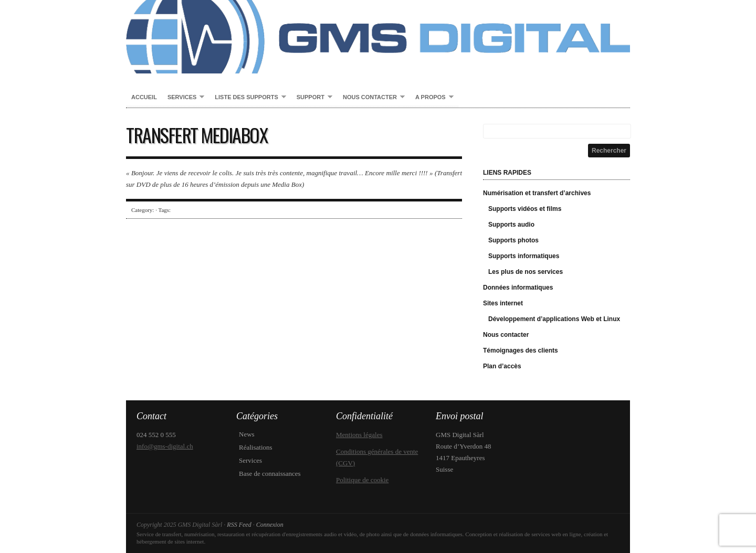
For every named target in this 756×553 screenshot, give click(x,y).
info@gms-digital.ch (165, 446)
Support (312, 98)
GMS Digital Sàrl (378, 37)
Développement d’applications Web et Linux (554, 319)
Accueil (144, 97)
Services (183, 98)
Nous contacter (371, 98)
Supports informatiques (524, 256)
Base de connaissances (270, 474)
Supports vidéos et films (525, 209)
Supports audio (511, 225)
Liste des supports (248, 98)
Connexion (270, 525)
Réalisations (256, 447)
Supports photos (513, 240)
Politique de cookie (362, 480)
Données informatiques (518, 288)
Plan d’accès (502, 366)
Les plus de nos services (526, 272)
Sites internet (503, 303)
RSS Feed (239, 525)
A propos (432, 98)
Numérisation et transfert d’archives (537, 193)
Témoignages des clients (521, 350)
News (247, 434)
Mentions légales (359, 435)
